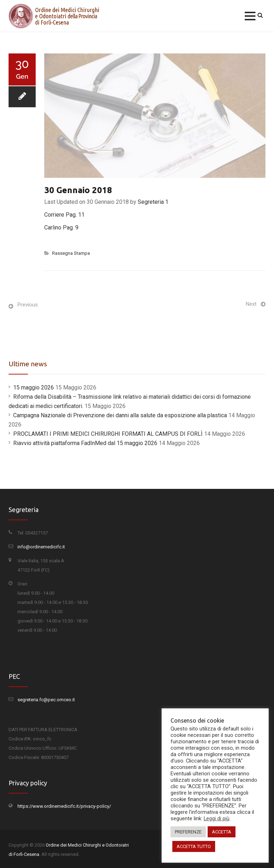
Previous (28, 305)
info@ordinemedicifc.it (41, 547)
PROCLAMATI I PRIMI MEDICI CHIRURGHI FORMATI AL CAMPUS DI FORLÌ (108, 434)
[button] (250, 16)
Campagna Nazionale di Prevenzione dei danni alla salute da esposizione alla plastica (120, 415)
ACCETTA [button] (222, 832)
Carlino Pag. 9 (61, 228)
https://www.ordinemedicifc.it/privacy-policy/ (64, 806)
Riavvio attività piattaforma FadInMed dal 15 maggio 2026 (85, 443)
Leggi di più (217, 818)
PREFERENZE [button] (188, 832)
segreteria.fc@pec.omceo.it (46, 700)
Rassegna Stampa (71, 253)
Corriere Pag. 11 (64, 215)
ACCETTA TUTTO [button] (194, 846)
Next (251, 304)
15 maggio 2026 (34, 387)
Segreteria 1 (153, 202)
